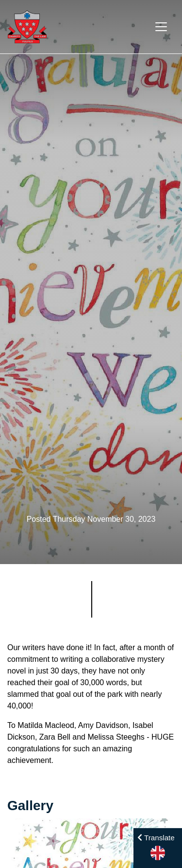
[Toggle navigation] (161, 27)
